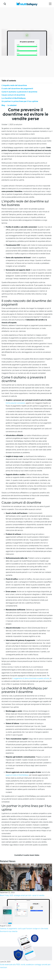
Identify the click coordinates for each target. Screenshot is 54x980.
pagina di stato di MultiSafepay (17, 775)
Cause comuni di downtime (13, 95)
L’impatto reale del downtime (14, 85)
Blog (3, 105)
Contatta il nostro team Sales (27, 855)
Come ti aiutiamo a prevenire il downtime (19, 92)
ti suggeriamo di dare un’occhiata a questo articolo (31, 678)
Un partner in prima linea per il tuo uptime (20, 101)
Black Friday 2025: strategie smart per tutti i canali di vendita (22, 895)
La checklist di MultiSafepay (14, 98)
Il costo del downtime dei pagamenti (17, 89)
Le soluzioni (12, 105)
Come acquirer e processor (15, 403)
